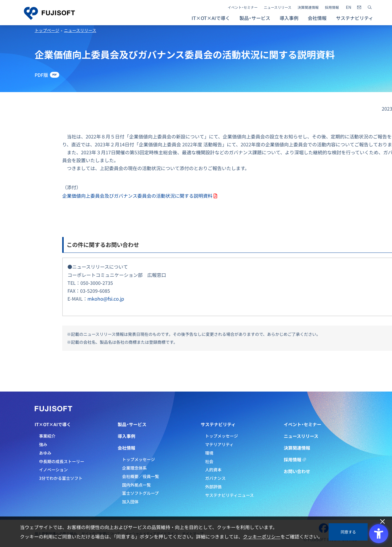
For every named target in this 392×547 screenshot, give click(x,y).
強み (43, 444)
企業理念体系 (134, 468)
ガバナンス (215, 478)
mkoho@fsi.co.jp (106, 299)
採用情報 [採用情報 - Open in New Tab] (332, 7)
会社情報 (126, 448)
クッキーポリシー (262, 536)
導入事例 (289, 18)
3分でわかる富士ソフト (61, 478)
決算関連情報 (308, 7)
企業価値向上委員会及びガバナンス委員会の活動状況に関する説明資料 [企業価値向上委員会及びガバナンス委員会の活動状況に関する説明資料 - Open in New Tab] (137, 196)
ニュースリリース (278, 7)
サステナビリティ (218, 424)
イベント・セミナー (243, 7)
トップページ (47, 30)
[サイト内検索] (370, 7)
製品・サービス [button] (255, 18)
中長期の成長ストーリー (62, 461)
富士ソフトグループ (140, 493)
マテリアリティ (219, 444)
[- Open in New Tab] (349, 7)
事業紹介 (47, 436)
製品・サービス (132, 424)
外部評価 (213, 487)
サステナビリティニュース (229, 495)
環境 (209, 453)
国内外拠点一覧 (136, 485)
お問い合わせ (297, 471)
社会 (209, 461)
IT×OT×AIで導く (53, 424)
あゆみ (45, 453)
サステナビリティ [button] (355, 18)
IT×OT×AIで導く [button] (211, 18)
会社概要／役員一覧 (141, 476)
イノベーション (53, 470)
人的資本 (213, 470)
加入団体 (130, 502)
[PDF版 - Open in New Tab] (47, 75)
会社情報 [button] (317, 18)
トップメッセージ (138, 459)
